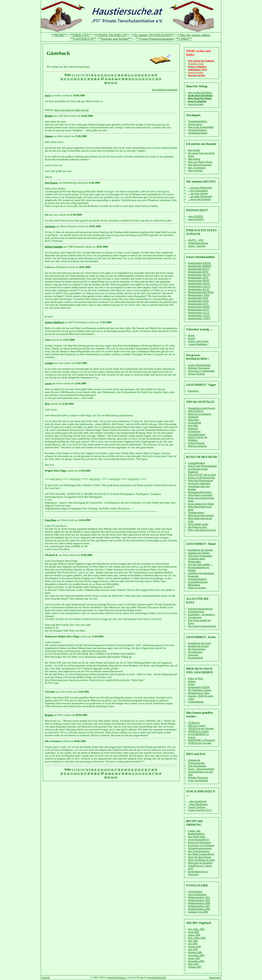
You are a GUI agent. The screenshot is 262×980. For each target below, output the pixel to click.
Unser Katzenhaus (197, 894)
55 (146, 79)
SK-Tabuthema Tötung (200, 690)
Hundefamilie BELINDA (201, 292)
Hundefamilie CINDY (199, 318)
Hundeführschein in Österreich (198, 873)
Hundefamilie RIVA (198, 272)
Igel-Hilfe (193, 426)
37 (85, 79)
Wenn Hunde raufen (198, 524)
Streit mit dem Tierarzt (200, 857)
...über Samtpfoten (197, 801)
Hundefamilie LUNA (199, 315)
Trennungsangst (196, 513)
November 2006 (196, 955)
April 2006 (193, 932)
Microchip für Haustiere (200, 863)
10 (92, 75)
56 (150, 79)
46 (116, 79)
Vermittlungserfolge (198, 243)
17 (116, 75)
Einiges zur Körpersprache (202, 478)
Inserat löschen (196, 104)
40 (95, 79)
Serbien (192, 681)
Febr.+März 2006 (197, 938)
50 (130, 79)
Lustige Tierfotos (197, 807)
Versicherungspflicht (199, 840)
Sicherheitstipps (196, 612)
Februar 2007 (195, 967)
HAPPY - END (196, 240)
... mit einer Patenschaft (200, 196)
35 (78, 79)
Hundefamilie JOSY (198, 304)
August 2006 (194, 947)
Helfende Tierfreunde (199, 368)
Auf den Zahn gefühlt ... (200, 565)
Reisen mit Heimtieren (200, 842)
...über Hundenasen (198, 804)
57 (153, 79)
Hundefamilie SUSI (198, 298)
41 (99, 79)
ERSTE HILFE (196, 411)
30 (62, 79)
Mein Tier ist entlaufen (200, 414)
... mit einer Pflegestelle (200, 188)
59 (160, 79)
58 (157, 79)
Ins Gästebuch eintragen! (165, 90)
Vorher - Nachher (197, 246)
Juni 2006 (193, 950)
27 (149, 75)
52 (136, 79)
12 (99, 75)
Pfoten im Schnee (197, 588)
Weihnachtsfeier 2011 (199, 897)
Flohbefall (193, 417)
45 (113, 79)
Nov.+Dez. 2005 (196, 929)
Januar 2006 (194, 935)
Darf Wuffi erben (197, 837)
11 (95, 75)
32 (68, 79)
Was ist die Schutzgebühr (201, 127)
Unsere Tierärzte (196, 374)
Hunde (191, 335)
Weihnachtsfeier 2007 (199, 906)
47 (120, 79)
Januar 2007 (194, 958)
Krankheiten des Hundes (201, 550)
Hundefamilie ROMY (199, 307)
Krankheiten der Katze (200, 643)
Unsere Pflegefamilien (199, 365)
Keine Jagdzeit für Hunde (201, 504)
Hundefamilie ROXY (199, 269)
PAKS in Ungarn (196, 726)
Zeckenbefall (195, 423)
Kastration (193, 391)
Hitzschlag (193, 420)
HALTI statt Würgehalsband (202, 466)
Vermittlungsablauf (198, 133)
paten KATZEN (196, 219)
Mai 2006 (193, 941)
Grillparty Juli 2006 (198, 912)
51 (133, 79)
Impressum (215, 978)
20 (126, 75)
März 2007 (193, 964)
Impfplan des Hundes (199, 553)
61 (109, 83)
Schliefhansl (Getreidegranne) (197, 433)
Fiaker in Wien (195, 679)
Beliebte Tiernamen (198, 778)
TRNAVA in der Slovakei (201, 729)
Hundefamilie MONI (199, 281)
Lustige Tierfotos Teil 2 (200, 810)
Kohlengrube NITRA (199, 687)
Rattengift (193, 429)
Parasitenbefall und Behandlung (198, 583)
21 (129, 75)
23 (136, 75)
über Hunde (194, 150)
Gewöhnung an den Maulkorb (198, 470)
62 (112, 83)
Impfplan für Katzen (198, 646)
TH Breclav (194, 723)
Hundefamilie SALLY (199, 286)
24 (139, 75)
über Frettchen (195, 171)
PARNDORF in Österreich (202, 740)
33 (72, 79)
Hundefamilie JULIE (199, 289)
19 (122, 75)
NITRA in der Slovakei (200, 743)
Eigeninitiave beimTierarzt (202, 408)
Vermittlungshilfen (198, 121)
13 (102, 75)
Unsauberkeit (195, 617)
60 (106, 83)
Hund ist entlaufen (197, 446)
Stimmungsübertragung (200, 492)
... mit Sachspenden (198, 191)
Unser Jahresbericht (198, 780)
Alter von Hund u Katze (200, 162)
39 (92, 79)
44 (110, 79)
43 (106, 79)
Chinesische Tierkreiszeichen (196, 762)
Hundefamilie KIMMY (200, 266)
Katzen (192, 338)
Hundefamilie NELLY (199, 275)
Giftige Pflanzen (196, 443)
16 (112, 75)
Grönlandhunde (196, 702)
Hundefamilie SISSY (199, 310)
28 (152, 75)
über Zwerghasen (197, 168)
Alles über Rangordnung (201, 481)
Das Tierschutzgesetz (199, 851)
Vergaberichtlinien (197, 130)
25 (142, 75)
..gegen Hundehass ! (198, 344)
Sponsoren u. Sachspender (201, 371)
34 (75, 79)
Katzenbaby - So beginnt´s (202, 615)
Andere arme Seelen (198, 341)
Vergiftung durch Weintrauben (197, 560)
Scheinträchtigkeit (197, 579)
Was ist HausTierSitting (200, 93)
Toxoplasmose (195, 652)
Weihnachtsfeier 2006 (199, 909)
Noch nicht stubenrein (199, 483)
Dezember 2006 (196, 961)
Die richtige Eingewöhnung (202, 626)
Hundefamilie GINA (198, 301)
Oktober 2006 (195, 952)
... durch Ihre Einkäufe (199, 199)
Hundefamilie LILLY (199, 313)
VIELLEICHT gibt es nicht (202, 475)
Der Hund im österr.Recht (201, 854)
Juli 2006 (193, 944)
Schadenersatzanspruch (200, 848)
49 (126, 79)
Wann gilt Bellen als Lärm (201, 860)
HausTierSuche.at (117, 978)
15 (109, 75)
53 (140, 79)
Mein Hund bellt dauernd (201, 515)
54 (143, 79)
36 (82, 79)
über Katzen (194, 159)
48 (123, 79)
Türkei (191, 684)
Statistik (46, 978)
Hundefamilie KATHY (200, 263)
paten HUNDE (195, 216)
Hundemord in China (199, 693)
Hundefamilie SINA (198, 278)
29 (156, 75)
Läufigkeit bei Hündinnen (201, 573)
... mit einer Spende (198, 194)
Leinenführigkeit (196, 463)
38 (89, 79)
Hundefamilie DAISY (199, 283)
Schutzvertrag (195, 124)
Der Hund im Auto (198, 527)
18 (119, 75)
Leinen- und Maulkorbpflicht (196, 832)
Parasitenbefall (195, 658)
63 (116, 83)
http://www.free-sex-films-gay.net (71, 110)
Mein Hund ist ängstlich (200, 495)
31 (65, 79)
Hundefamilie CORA (199, 295)
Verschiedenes (195, 892)
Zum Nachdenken (197, 766)
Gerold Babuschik (157, 978)
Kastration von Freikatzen (201, 845)
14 (105, 75)
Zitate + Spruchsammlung (201, 769)
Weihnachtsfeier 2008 (199, 903)
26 (146, 75)
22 (132, 75)
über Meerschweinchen (200, 165)
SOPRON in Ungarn (198, 731)
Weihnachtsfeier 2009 (199, 900)
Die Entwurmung (197, 649)
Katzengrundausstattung (200, 609)
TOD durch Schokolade (200, 556)
